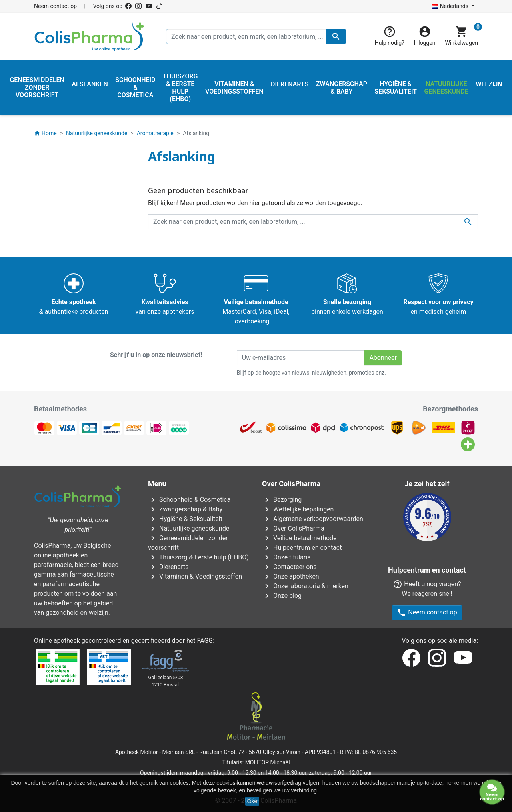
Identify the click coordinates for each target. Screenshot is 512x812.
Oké (252, 801)
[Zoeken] (256, 36)
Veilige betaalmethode (299, 538)
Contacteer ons (289, 567)
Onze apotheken (291, 576)
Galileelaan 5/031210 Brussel (166, 681)
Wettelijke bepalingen (298, 509)
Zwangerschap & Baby (185, 509)
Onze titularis (286, 557)
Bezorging (282, 500)
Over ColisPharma (293, 528)
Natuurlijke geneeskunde (189, 528)
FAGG (205, 641)
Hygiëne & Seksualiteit (185, 519)
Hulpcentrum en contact (302, 548)
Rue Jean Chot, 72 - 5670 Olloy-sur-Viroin (250, 752)
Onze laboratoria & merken (305, 586)
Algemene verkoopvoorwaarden (313, 519)
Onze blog (282, 596)
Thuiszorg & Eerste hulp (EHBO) (198, 557)
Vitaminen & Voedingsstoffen (195, 576)
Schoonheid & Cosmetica (189, 500)
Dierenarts (168, 567)
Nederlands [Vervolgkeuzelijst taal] (451, 6)
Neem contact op (55, 6)
